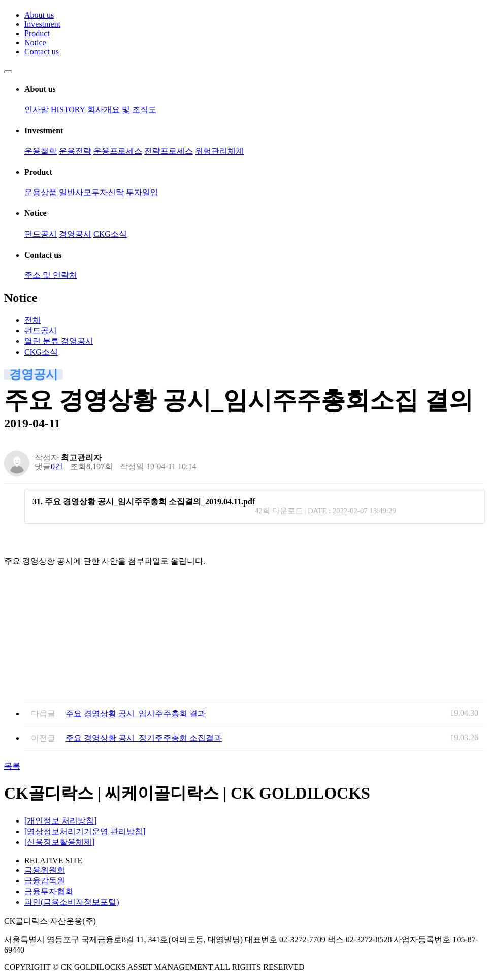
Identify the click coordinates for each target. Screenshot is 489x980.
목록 (12, 766)
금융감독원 (45, 881)
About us (39, 15)
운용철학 (41, 151)
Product (37, 33)
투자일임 (142, 192)
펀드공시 (41, 234)
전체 (32, 320)
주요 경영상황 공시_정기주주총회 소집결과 (144, 738)
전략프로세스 (169, 151)
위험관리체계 (219, 151)
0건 (57, 467)
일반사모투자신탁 (91, 192)
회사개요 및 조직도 (122, 109)
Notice (35, 42)
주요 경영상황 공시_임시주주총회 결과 (136, 714)
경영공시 (75, 234)
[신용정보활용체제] (60, 842)
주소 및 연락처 (51, 275)
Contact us (42, 52)
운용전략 (75, 151)
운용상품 (41, 192)
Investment (42, 24)
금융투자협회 (49, 891)
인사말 (37, 109)
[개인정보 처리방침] (61, 821)
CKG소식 (110, 234)
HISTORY (68, 109)
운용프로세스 (118, 151)
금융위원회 (45, 870)
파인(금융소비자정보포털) (72, 902)
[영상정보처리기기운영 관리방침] (85, 831)
